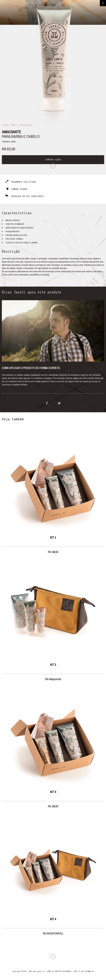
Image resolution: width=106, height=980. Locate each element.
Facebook (47, 403)
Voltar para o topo (53, 956)
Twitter (59, 403)
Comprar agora (53, 160)
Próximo (53, 166)
